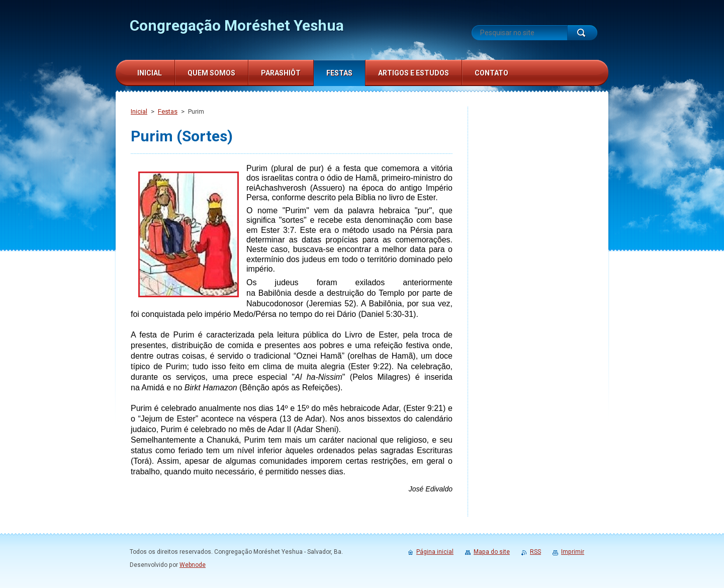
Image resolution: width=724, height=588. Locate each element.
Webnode (193, 565)
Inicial (139, 111)
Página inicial (435, 552)
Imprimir (573, 552)
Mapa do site (492, 552)
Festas (168, 111)
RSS (535, 552)
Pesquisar (582, 33)
